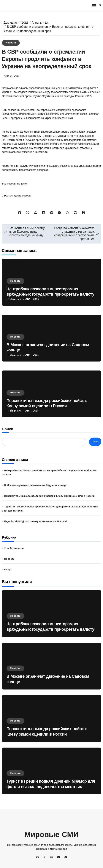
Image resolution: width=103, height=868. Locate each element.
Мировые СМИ (52, 835)
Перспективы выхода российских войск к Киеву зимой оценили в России (49, 496)
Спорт (8, 570)
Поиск (7, 429)
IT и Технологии (14, 548)
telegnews (15, 299)
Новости (11, 43)
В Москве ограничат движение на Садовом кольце (35, 485)
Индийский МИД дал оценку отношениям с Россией (36, 522)
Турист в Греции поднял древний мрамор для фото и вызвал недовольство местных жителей (51, 787)
